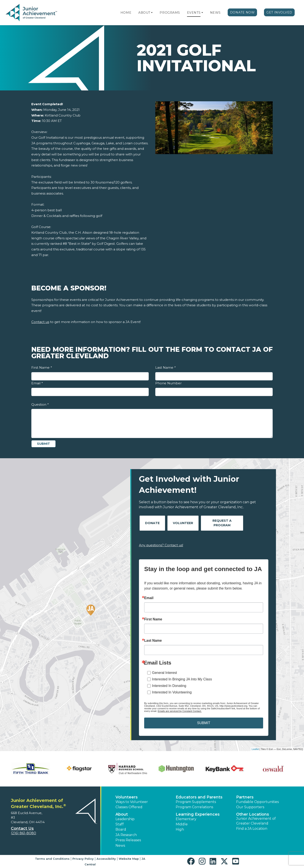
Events (194, 13)
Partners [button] (245, 797)
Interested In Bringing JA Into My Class (182, 679)
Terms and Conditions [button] (52, 859)
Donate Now (242, 12)
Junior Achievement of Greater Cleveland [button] (256, 821)
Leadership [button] (125, 819)
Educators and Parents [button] (199, 797)
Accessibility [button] (106, 859)
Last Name (165, 367)
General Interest (165, 673)
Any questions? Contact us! (161, 545)
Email (37, 383)
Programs (170, 13)
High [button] (180, 829)
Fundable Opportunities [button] (257, 802)
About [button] (122, 814)
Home (126, 13)
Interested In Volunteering (172, 692)
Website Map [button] (129, 859)
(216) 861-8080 (23, 833)
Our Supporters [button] (250, 807)
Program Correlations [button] (194, 807)
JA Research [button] (126, 835)
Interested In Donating (169, 686)
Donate (152, 523)
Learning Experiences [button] (198, 814)
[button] (152, 13)
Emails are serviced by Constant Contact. (180, 711)
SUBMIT (204, 723)
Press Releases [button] (128, 840)
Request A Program (222, 523)
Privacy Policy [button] (83, 859)
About (144, 13)
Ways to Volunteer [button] (132, 802)
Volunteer (183, 523)
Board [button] (121, 829)
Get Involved (279, 12)
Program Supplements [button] (196, 802)
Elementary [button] (186, 819)
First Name (42, 367)
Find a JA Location (252, 829)
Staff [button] (120, 824)
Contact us (40, 322)
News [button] (120, 846)
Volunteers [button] (127, 797)
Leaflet (255, 749)
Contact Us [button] (22, 828)
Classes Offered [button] (129, 807)
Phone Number (168, 383)
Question (40, 404)
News (215, 13)
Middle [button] (182, 824)
